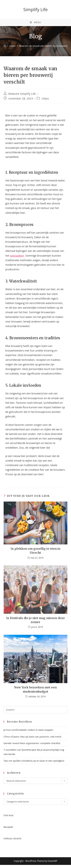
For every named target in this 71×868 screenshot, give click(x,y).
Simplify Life (36, 9)
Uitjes (45, 98)
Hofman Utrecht (12, 838)
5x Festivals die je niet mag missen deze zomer (35, 620)
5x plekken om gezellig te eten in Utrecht (35, 551)
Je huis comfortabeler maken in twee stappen (28, 730)
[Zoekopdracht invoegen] (36, 710)
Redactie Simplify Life (22, 94)
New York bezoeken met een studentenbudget (35, 689)
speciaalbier (17, 256)
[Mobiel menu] (35, 22)
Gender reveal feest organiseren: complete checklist (32, 743)
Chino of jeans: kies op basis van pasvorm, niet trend (32, 737)
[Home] (5, 46)
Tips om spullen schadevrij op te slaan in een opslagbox (34, 761)
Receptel (8, 827)
